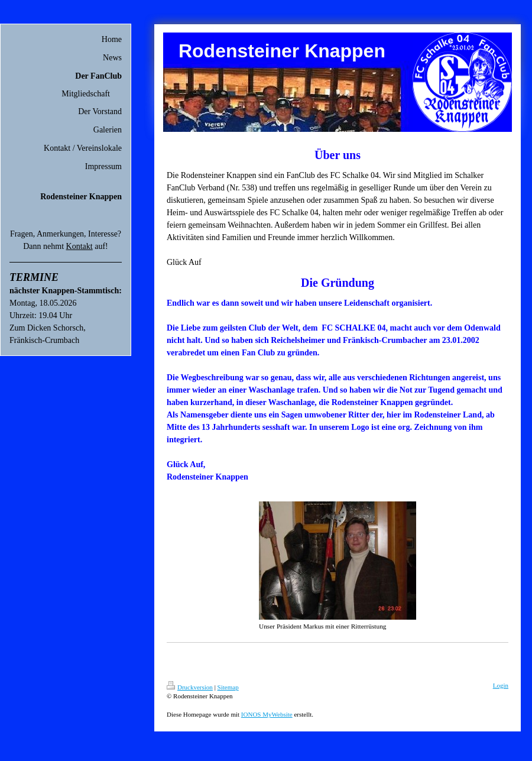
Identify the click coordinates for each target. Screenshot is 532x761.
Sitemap (228, 687)
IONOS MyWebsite (267, 714)
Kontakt (80, 246)
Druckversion (190, 687)
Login (501, 685)
